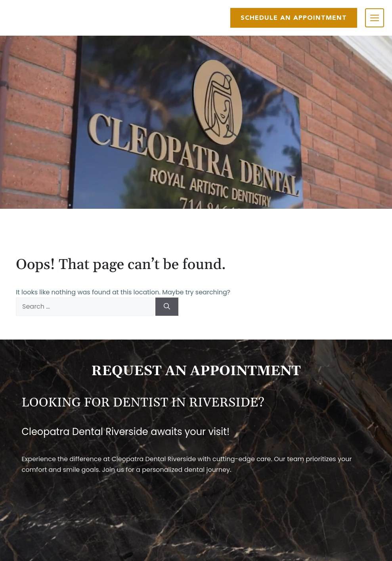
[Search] (167, 307)
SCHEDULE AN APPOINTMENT (294, 18)
